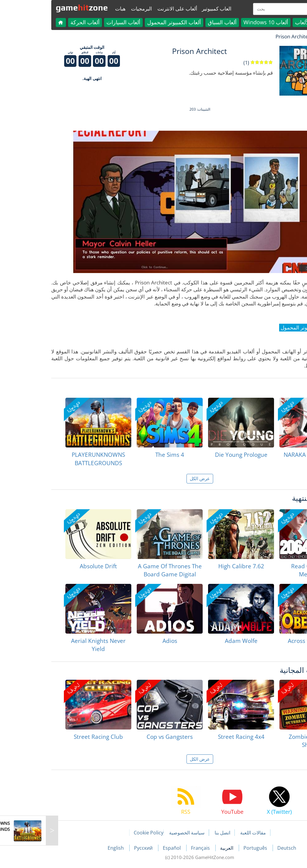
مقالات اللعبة (207, 833)
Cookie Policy (102, 833)
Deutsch (241, 848)
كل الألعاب (261, 22)
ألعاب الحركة (39, 22)
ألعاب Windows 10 (220, 22)
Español (126, 848)
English (70, 848)
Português (210, 848)
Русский (98, 848)
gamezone (36, 7)
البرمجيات (95, 9)
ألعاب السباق (176, 22)
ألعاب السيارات (77, 22)
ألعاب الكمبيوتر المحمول (128, 22)
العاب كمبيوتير (170, 9)
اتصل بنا (176, 833)
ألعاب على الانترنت (131, 9)
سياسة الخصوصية (141, 833)
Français (155, 848)
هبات (74, 9)
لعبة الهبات (281, 36)
